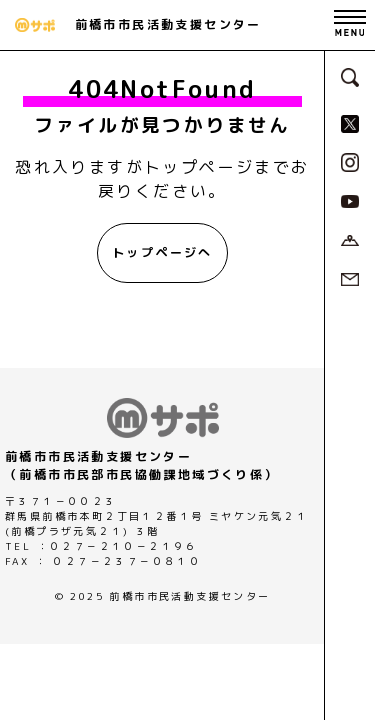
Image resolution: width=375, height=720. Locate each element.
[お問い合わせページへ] (350, 278)
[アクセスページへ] (350, 239)
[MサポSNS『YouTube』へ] (350, 200)
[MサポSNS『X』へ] (350, 122)
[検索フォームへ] (350, 76)
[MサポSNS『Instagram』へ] (350, 161)
